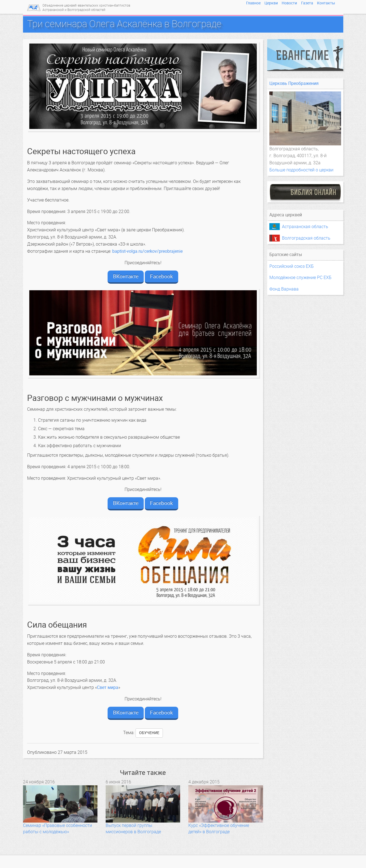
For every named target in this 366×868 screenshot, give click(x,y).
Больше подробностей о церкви (301, 170)
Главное (253, 3)
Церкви (271, 3)
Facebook (162, 276)
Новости (289, 3)
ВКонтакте (126, 276)
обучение (149, 733)
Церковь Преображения (294, 83)
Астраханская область (305, 227)
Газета (307, 3)
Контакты (326, 3)
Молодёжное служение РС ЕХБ (300, 278)
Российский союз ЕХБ (292, 266)
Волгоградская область (306, 238)
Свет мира (108, 687)
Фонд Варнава (284, 289)
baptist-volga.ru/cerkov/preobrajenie (147, 251)
